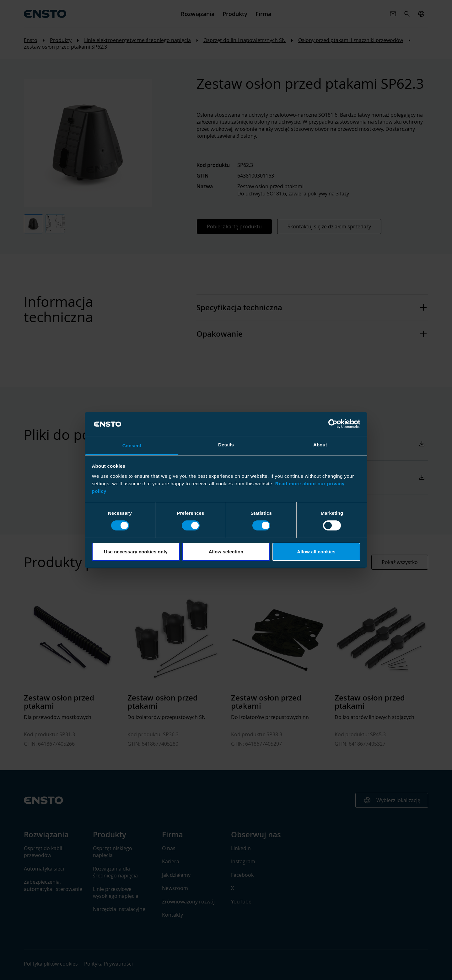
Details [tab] (226, 445)
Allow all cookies (316, 552)
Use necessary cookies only (136, 552)
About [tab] (320, 445)
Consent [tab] (132, 446)
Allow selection (226, 552)
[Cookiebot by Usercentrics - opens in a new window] (333, 424)
